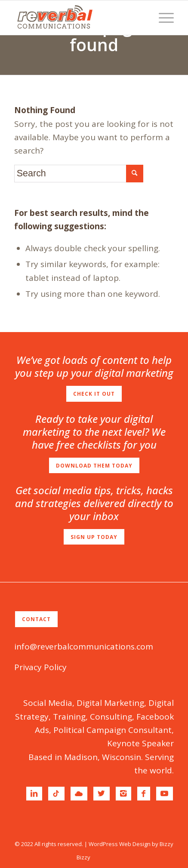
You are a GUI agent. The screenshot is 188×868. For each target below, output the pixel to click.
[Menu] (162, 18)
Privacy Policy (40, 667)
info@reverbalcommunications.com (84, 646)
